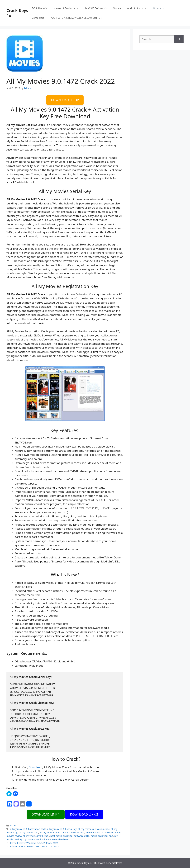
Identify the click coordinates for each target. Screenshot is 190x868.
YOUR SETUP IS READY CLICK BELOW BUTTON (76, 18)
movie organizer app (102, 836)
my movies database (57, 839)
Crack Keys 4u (17, 13)
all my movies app (28, 833)
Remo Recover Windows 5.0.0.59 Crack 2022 (34, 843)
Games (117, 8)
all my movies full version (99, 833)
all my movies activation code (94, 829)
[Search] (179, 39)
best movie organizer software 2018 (70, 836)
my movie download (34, 839)
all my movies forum (73, 833)
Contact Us (38, 18)
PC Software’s (39, 8)
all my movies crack (50, 833)
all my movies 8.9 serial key (62, 829)
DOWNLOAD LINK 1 (46, 814)
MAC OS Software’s (96, 8)
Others (161, 8)
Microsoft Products (68, 8)
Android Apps (138, 8)
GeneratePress (114, 863)
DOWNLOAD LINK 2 (84, 814)
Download (36, 767)
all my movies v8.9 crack (36, 836)
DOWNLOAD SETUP (65, 100)
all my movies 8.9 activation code (28, 829)
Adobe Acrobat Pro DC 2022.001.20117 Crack (35, 846)
